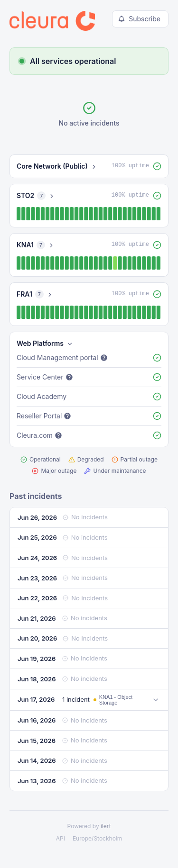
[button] (89, 166)
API (61, 838)
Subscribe (139, 19)
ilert (106, 826)
